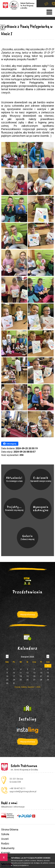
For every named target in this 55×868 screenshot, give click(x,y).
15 (48, 673)
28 (41, 680)
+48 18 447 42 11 (53, 4)
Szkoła (5, 834)
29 (48, 680)
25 (21, 680)
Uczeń (5, 839)
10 (14, 673)
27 (34, 680)
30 (7, 683)
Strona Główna (10, 830)
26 (27, 680)
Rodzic (5, 843)
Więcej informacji (28, 615)
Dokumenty (8, 848)
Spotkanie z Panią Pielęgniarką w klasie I (27, 30)
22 (48, 676)
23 (7, 680)
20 (34, 676)
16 (7, 676)
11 (21, 673)
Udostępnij (10, 444)
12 (27, 673)
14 (41, 673)
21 (41, 676)
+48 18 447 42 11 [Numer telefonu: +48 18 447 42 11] (17, 788)
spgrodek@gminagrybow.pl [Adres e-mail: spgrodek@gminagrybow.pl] (23, 791)
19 (27, 676)
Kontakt (6, 853)
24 (14, 680)
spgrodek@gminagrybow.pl (46, 4)
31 (14, 683)
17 (14, 676)
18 (21, 676)
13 (34, 673)
